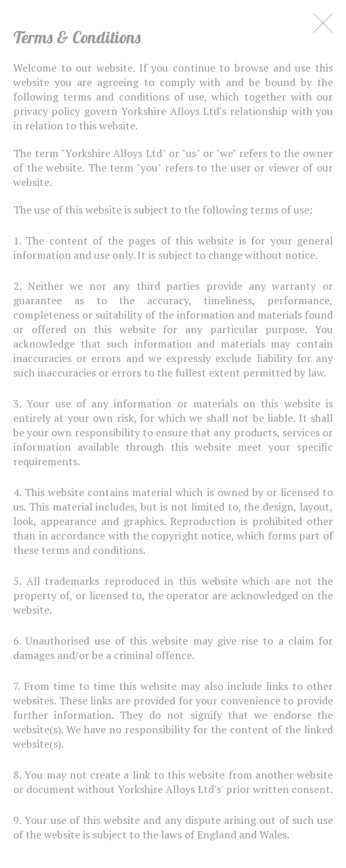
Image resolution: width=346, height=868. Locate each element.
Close (323, 23)
